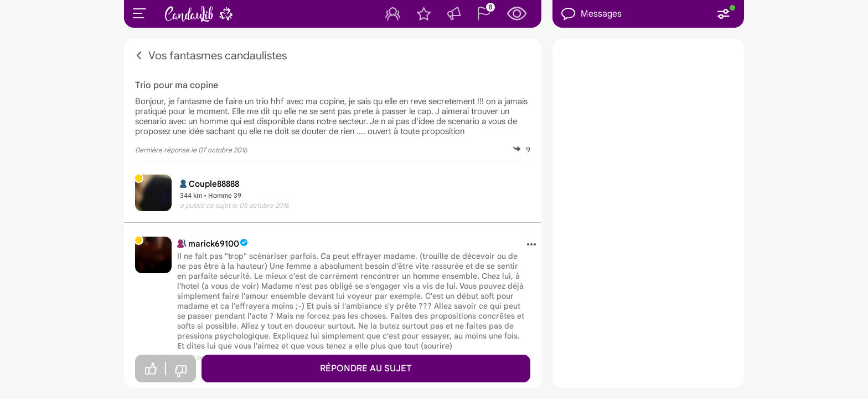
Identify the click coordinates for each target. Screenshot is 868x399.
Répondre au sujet (366, 369)
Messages (591, 14)
